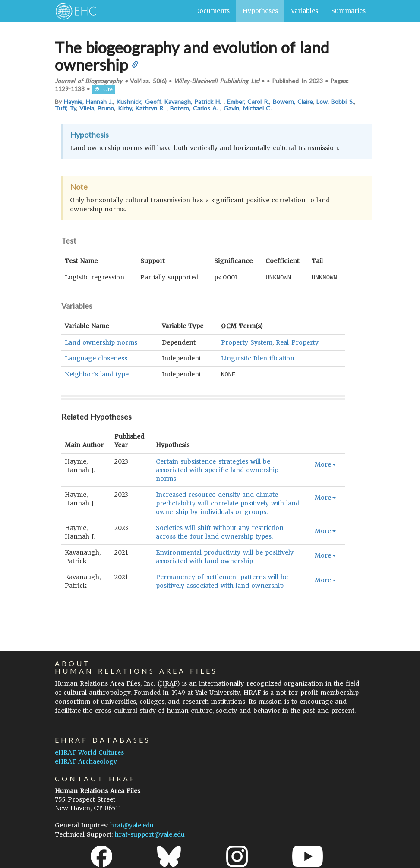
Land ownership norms (101, 342)
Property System (247, 342)
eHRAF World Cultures (89, 752)
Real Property (297, 342)
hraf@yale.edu (132, 825)
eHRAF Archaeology (86, 761)
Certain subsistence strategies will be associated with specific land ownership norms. (217, 469)
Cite (104, 89)
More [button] (325, 464)
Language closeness (96, 358)
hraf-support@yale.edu (150, 834)
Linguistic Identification (258, 358)
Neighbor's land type (97, 374)
